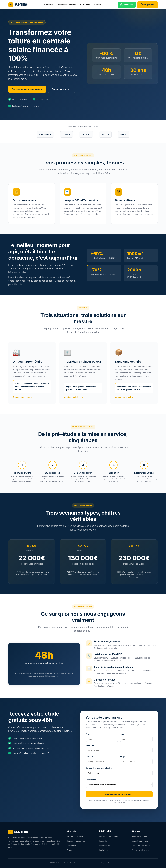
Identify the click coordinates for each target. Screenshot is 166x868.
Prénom (89, 734)
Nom (122, 734)
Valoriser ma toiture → (73, 397)
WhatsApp (127, 5)
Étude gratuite (147, 5)
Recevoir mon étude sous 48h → (27, 89)
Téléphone (124, 757)
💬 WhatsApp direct (140, 836)
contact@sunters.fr (140, 841)
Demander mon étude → (23, 397)
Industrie (103, 841)
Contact (98, 5)
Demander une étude (141, 846)
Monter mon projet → (124, 397)
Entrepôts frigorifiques (109, 836)
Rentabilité (85, 5)
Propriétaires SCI (106, 846)
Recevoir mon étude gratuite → (119, 794)
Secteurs (49, 5)
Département (91, 780)
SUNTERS (18, 5)
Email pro (89, 757)
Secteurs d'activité (75, 836)
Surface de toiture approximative (99, 768)
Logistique (104, 850)
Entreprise (90, 745)
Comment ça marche (66, 5)
